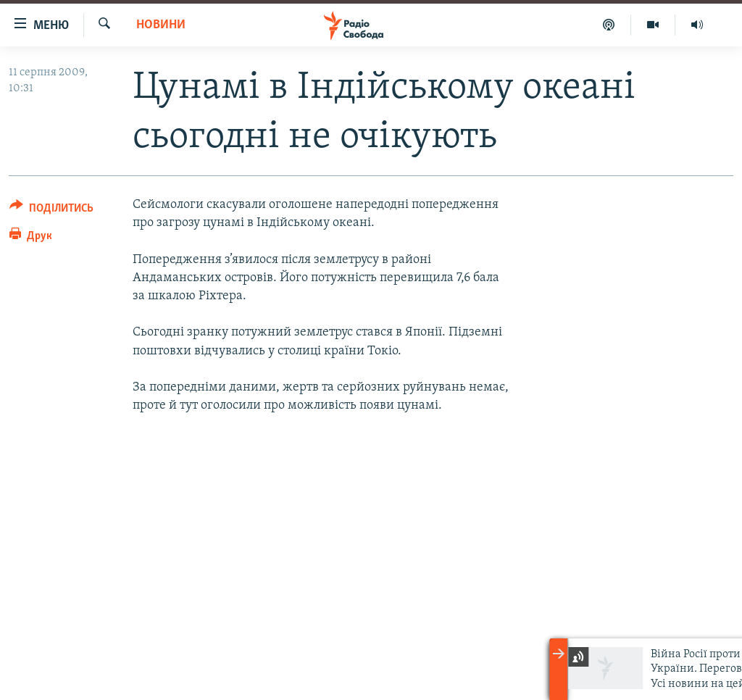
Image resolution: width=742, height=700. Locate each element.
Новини (161, 25)
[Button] (51, 211)
